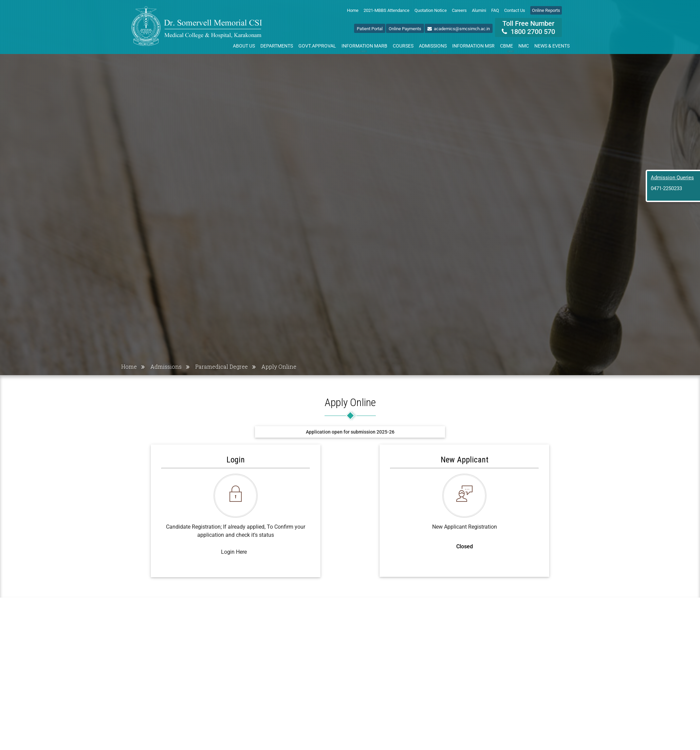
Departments (277, 46)
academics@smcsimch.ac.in (459, 29)
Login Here (234, 552)
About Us (244, 46)
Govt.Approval (317, 46)
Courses (403, 46)
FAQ (495, 10)
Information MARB (364, 47)
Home (353, 10)
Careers (459, 10)
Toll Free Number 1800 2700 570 (528, 28)
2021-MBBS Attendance (386, 10)
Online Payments (405, 29)
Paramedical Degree (222, 367)
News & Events (552, 46)
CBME (508, 47)
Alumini (479, 10)
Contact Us (515, 10)
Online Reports (546, 10)
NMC (524, 46)
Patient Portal (370, 29)
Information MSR (473, 46)
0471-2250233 (666, 188)
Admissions (433, 47)
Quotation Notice (431, 10)
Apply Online (279, 367)
